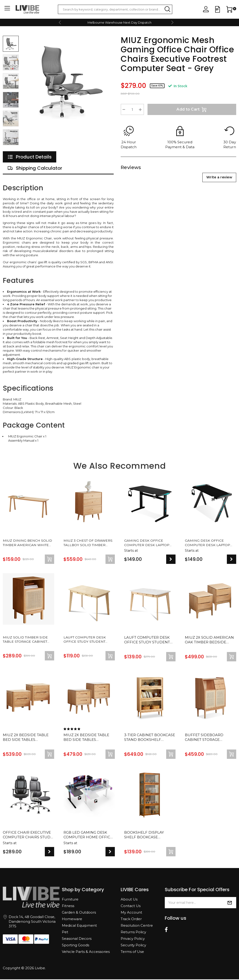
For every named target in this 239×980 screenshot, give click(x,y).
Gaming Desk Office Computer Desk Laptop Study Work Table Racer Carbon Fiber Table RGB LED (148, 543)
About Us (129, 900)
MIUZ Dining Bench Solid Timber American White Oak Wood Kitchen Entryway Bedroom (27, 543)
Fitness (68, 906)
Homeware (72, 920)
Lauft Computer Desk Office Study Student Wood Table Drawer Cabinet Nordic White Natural (147, 641)
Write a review (219, 177)
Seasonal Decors (77, 939)
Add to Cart (192, 109)
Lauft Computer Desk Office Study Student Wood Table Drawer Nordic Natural (86, 641)
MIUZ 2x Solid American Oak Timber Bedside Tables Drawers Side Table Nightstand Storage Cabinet (209, 641)
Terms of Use (132, 952)
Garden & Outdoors (79, 913)
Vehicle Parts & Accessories (86, 952)
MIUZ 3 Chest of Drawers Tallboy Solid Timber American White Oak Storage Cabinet (88, 543)
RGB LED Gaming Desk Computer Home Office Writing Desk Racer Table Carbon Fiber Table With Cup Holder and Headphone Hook (88, 836)
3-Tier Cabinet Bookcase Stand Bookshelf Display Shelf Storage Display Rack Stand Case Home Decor (150, 738)
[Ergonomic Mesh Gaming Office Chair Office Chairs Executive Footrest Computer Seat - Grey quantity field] (132, 109)
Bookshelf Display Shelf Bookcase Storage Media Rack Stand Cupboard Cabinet (145, 836)
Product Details (30, 157)
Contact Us (131, 906)
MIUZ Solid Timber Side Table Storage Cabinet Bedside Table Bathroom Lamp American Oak (26, 641)
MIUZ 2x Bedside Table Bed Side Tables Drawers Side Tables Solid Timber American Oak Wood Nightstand (27, 738)
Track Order (131, 920)
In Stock (178, 86)
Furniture (70, 900)
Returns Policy (133, 933)
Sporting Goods (76, 946)
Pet (65, 933)
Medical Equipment (79, 926)
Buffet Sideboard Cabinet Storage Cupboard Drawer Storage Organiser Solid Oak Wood (205, 738)
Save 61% (157, 86)
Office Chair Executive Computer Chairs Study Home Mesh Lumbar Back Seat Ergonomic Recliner (28, 836)
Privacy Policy (133, 939)
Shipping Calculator (35, 168)
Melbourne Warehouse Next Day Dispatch (119, 22)
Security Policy (133, 946)
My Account (131, 913)
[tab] (30, 157)
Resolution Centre (137, 926)
